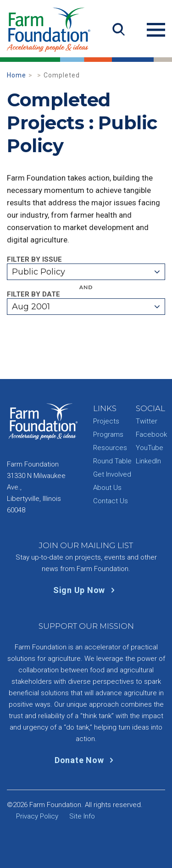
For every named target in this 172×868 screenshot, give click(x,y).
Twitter (147, 421)
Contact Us (111, 501)
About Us (107, 488)
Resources (110, 448)
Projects (106, 421)
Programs (108, 434)
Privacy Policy (37, 816)
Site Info (82, 816)
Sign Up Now (86, 590)
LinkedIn (148, 461)
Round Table (112, 461)
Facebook (151, 434)
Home (17, 75)
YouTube (150, 448)
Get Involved (112, 474)
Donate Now (86, 760)
